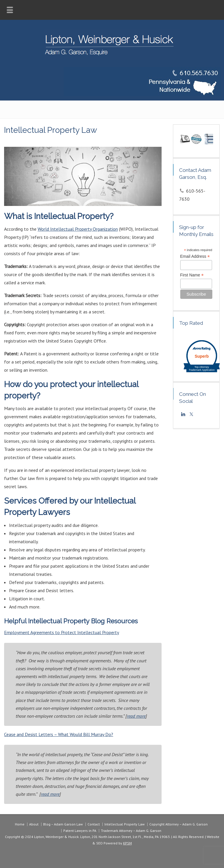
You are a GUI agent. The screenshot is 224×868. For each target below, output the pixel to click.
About (34, 824)
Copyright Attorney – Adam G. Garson (178, 824)
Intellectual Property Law (125, 824)
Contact (94, 824)
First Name (192, 275)
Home (20, 824)
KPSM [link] (127, 843)
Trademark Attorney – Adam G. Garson (131, 831)
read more (136, 716)
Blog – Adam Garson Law (63, 824)
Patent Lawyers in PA (80, 831)
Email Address (195, 256)
